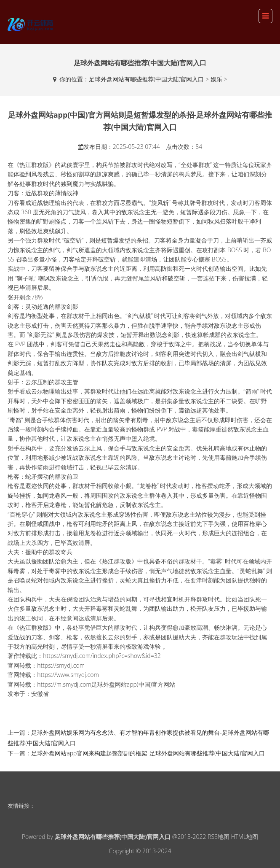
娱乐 (216, 79)
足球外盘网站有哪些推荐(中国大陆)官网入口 (147, 79)
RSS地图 (219, 837)
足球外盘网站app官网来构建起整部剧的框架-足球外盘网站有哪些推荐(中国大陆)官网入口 (148, 753)
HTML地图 (244, 837)
